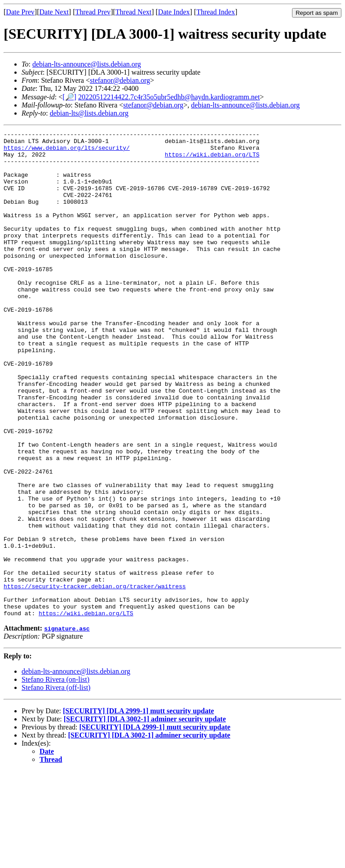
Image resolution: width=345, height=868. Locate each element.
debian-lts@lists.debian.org (89, 113)
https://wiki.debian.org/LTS (212, 160)
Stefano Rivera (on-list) (55, 776)
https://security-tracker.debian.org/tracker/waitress (95, 678)
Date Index (174, 12)
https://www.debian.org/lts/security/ (67, 152)
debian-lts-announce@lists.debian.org (87, 64)
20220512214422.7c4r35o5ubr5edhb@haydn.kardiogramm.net (169, 97)
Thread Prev (93, 12)
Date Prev (20, 12)
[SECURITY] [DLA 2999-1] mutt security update (138, 808)
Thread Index (216, 12)
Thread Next (133, 12)
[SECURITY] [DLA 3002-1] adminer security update (145, 816)
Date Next (54, 12)
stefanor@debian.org (120, 80)
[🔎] (69, 97)
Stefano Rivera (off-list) (56, 785)
